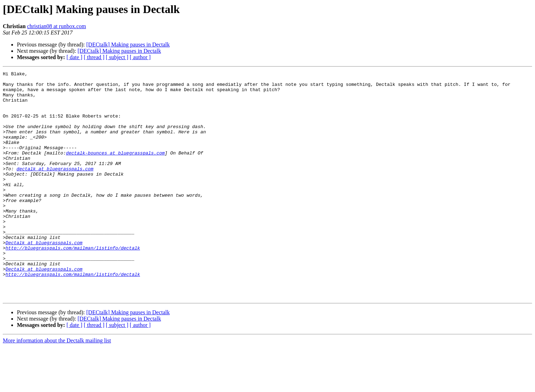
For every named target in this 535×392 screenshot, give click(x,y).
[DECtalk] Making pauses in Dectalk (128, 45)
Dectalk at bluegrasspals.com (44, 277)
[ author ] (140, 57)
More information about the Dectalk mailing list (57, 386)
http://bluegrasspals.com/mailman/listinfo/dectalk (73, 284)
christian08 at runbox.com (57, 26)
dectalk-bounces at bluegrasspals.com (115, 170)
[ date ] (74, 57)
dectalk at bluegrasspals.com (55, 189)
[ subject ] (117, 57)
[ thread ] (94, 57)
